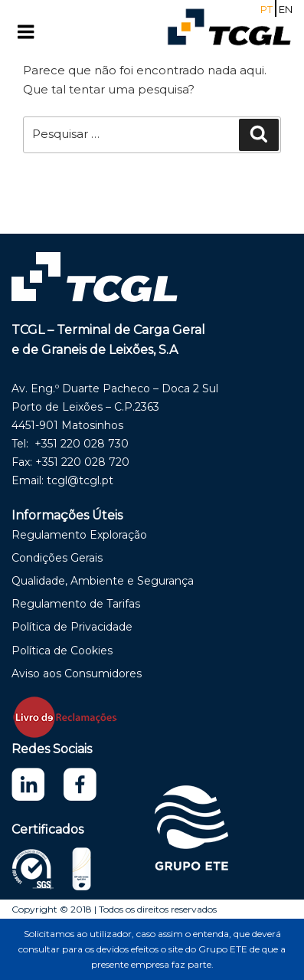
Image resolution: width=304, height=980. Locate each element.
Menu (41, 32)
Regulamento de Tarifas (76, 604)
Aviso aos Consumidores (77, 674)
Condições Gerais (57, 558)
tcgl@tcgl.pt (80, 480)
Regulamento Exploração (79, 535)
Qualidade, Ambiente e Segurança (103, 581)
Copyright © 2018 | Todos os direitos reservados (114, 909)
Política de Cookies (62, 651)
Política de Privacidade (72, 627)
